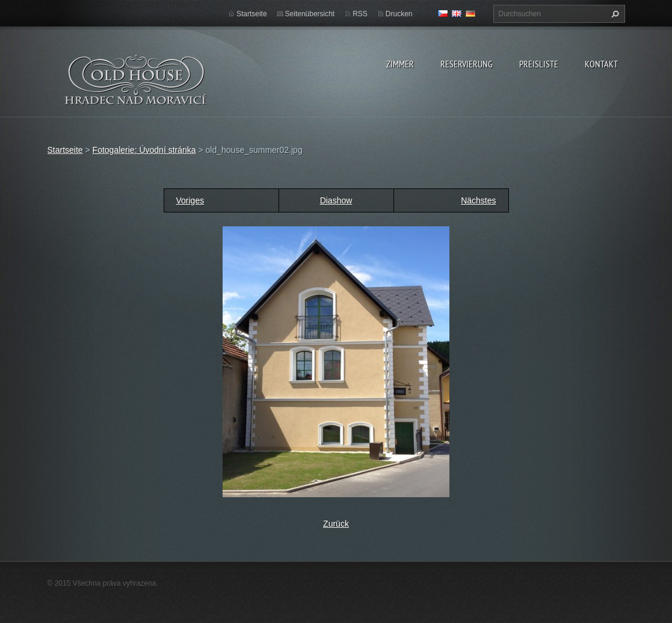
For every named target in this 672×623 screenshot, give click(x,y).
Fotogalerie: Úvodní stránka (144, 150)
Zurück (336, 524)
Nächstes (478, 200)
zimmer (400, 64)
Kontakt (601, 64)
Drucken (399, 14)
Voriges (190, 200)
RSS (360, 14)
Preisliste (539, 64)
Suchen (614, 14)
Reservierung (467, 64)
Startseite (252, 14)
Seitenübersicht (310, 14)
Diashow (336, 200)
